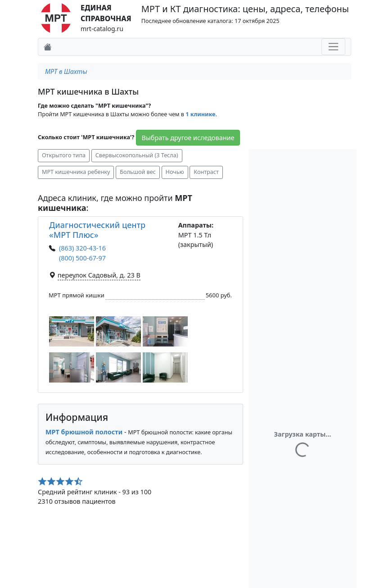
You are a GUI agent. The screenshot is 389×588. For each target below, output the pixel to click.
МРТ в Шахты (66, 71)
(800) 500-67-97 (82, 258)
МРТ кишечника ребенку (76, 172)
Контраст (206, 172)
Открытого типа (64, 155)
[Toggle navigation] (333, 47)
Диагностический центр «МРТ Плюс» (97, 230)
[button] (72, 331)
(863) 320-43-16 (82, 248)
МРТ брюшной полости (84, 432)
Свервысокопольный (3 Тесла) (137, 155)
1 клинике (200, 114)
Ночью (175, 172)
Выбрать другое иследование (188, 138)
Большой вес (138, 172)
